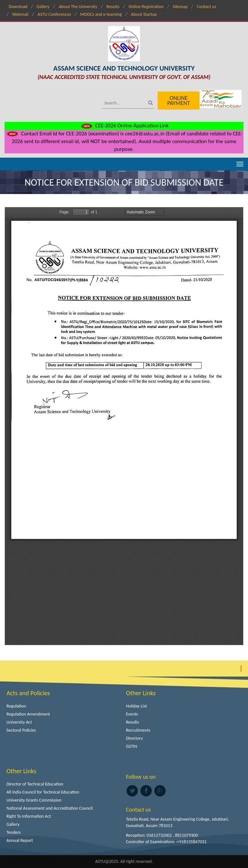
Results (113, 7)
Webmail (20, 14)
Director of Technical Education (35, 784)
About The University (78, 7)
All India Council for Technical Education (43, 792)
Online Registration (146, 7)
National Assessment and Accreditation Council (50, 808)
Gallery (43, 7)
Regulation (16, 706)
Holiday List (136, 706)
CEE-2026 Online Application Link (124, 126)
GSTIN (132, 746)
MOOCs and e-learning (101, 14)
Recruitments (138, 730)
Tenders (14, 832)
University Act (19, 722)
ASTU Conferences (54, 14)
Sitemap (180, 7)
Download (18, 7)
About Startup (144, 14)
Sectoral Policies (21, 730)
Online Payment (179, 101)
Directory (134, 738)
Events (132, 714)
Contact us (207, 7)
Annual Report (20, 840)
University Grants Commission (34, 800)
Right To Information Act (29, 816)
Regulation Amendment (28, 714)
